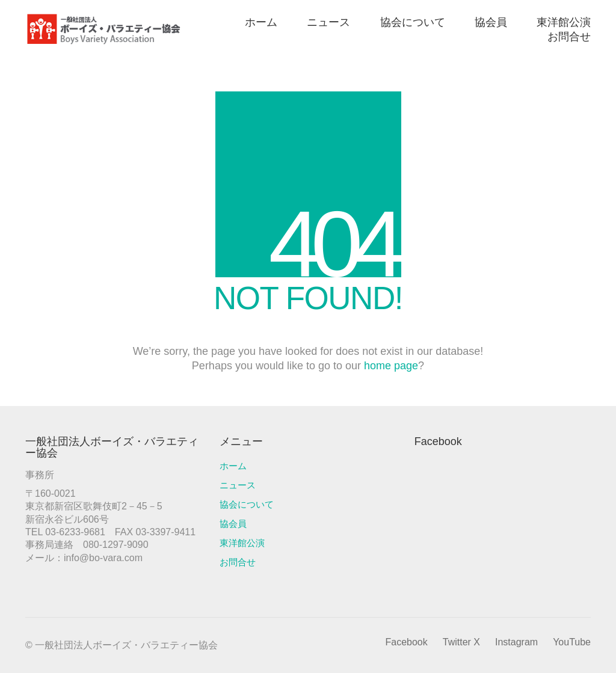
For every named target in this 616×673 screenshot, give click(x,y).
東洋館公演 (242, 543)
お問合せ (238, 562)
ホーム (233, 466)
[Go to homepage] (103, 29)
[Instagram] (516, 642)
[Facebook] (406, 642)
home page (391, 366)
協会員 (233, 524)
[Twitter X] (461, 642)
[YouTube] (572, 642)
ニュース (238, 485)
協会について (247, 504)
